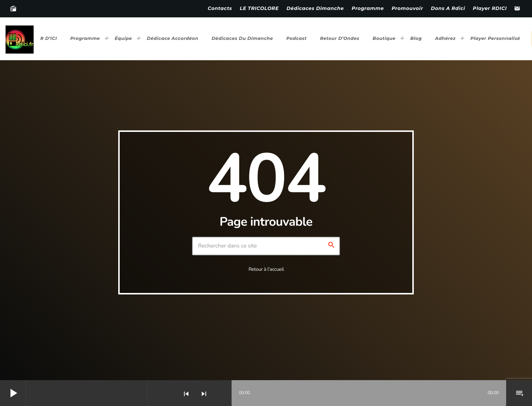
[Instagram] (517, 9)
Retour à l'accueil (266, 269)
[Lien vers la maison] (20, 39)
